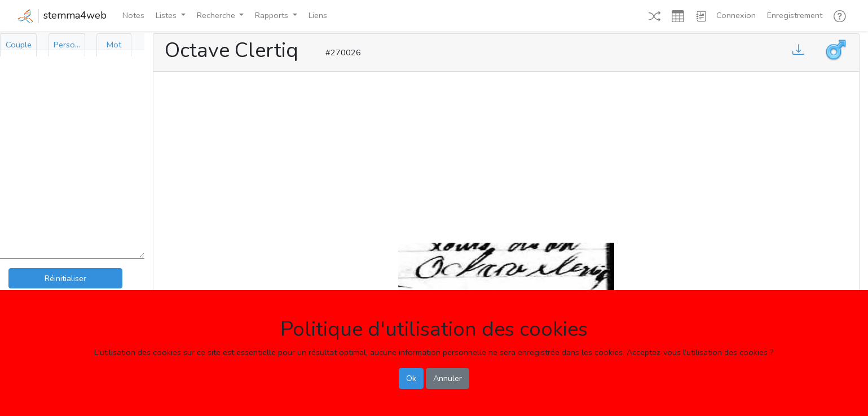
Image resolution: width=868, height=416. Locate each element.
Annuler (448, 378)
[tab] (18, 45)
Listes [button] (167, 15)
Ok (411, 378)
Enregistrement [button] (795, 15)
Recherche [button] (217, 15)
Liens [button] (318, 15)
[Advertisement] (506, 155)
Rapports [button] (273, 15)
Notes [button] (133, 15)
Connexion (736, 15)
